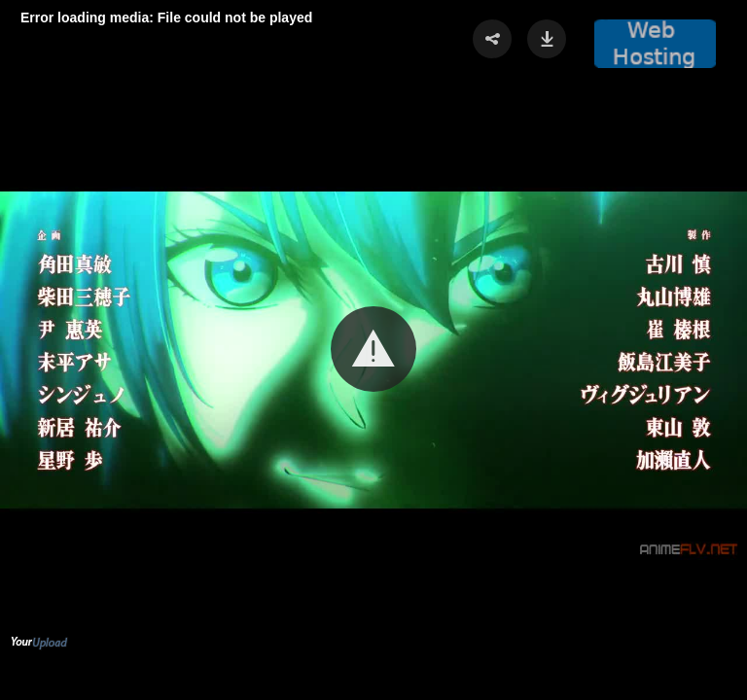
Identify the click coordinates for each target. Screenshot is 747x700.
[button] (373, 349)
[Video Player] (373, 350)
